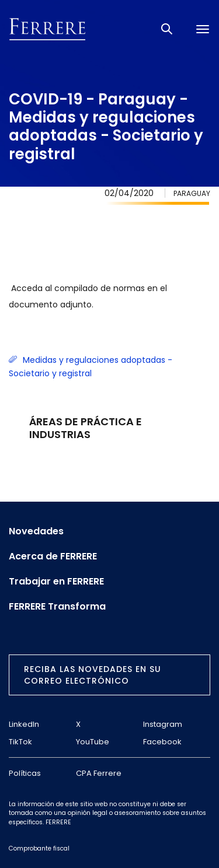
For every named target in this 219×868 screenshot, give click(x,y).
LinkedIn (24, 724)
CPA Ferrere (99, 773)
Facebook (162, 742)
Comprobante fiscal (39, 848)
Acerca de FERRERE (53, 556)
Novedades (36, 531)
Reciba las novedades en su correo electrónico (93, 675)
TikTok (20, 742)
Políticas (25, 773)
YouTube (93, 742)
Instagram (163, 724)
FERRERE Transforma (57, 607)
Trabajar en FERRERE (56, 582)
